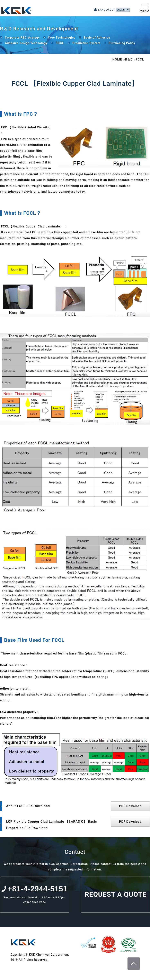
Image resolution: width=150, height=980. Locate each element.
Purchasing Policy (122, 43)
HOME (117, 59)
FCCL (60, 43)
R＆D (129, 59)
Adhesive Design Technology (26, 43)
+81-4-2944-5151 (37, 889)
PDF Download (130, 806)
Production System (86, 43)
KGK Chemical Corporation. (43, 9)
